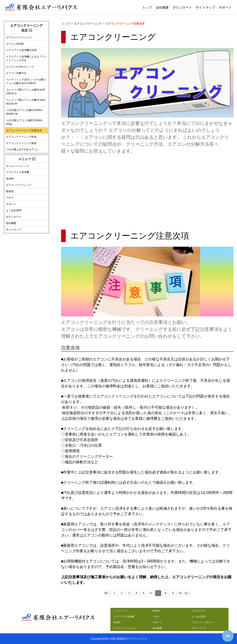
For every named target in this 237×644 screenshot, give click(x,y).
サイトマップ (205, 7)
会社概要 (162, 7)
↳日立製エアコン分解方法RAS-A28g (24, 122)
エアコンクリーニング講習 (21, 143)
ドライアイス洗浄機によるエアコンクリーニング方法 (26, 58)
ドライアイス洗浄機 (17, 172)
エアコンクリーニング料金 (21, 137)
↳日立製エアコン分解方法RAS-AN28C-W (24, 112)
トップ (147, 7)
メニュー (28, 159)
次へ (187, 593)
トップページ (120, 611)
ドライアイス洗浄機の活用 (21, 50)
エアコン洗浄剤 (15, 44)
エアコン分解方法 (16, 73)
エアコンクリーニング (88, 24)
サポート (225, 7)
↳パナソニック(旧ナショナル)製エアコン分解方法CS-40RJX (26, 81)
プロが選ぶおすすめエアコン (23, 149)
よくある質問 (14, 210)
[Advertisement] (147, 192)
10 (180, 593)
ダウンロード (182, 7)
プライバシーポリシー (203, 622)
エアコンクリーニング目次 (26, 28)
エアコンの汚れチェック (20, 67)
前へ (107, 593)
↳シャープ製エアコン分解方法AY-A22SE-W (26, 102)
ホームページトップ (17, 166)
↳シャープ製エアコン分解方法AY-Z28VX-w (26, 92)
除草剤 (10, 191)
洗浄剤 (10, 179)
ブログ (10, 198)
